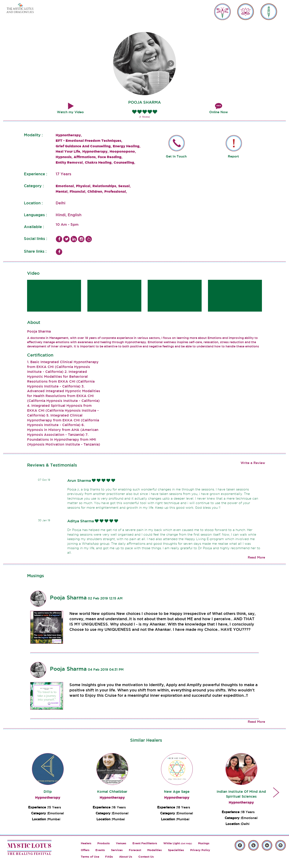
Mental (62, 191)
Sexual (124, 186)
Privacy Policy (200, 850)
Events (100, 850)
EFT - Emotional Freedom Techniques (88, 141)
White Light (178, 843)
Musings (204, 843)
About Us (126, 857)
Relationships (104, 186)
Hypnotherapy (68, 135)
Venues (121, 843)
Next (171, 64)
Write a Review (253, 463)
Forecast (135, 850)
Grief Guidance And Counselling (83, 146)
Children (95, 191)
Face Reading (110, 157)
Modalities (155, 850)
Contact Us (146, 857)
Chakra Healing (98, 162)
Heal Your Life (68, 151)
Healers (86, 843)
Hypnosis (64, 157)
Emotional (65, 186)
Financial (77, 191)
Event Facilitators (145, 843)
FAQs (109, 857)
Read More (256, 557)
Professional (115, 191)
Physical (83, 186)
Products (104, 843)
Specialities (176, 850)
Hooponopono (122, 151)
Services (117, 850)
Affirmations (85, 157)
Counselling (124, 162)
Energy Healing (126, 146)
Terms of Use (90, 857)
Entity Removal (69, 162)
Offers (85, 850)
